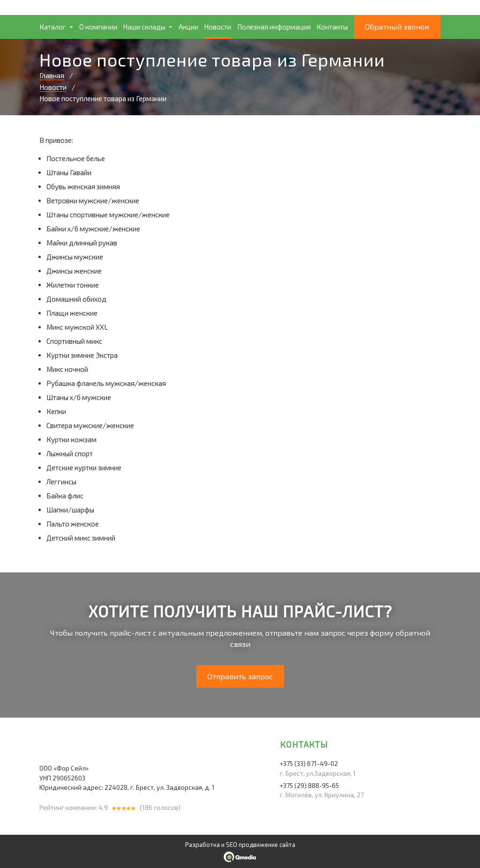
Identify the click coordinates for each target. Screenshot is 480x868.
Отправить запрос (240, 676)
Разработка (202, 845)
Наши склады (144, 27)
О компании (98, 27)
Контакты (332, 27)
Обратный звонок (397, 26)
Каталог (53, 27)
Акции (188, 27)
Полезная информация (274, 27)
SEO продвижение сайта (261, 845)
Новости (217, 27)
